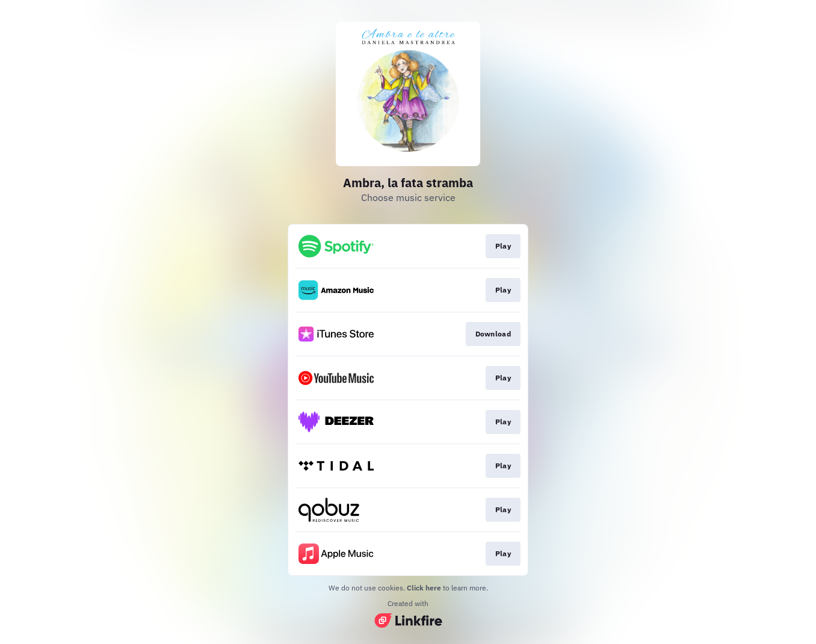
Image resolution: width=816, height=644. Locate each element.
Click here (424, 588)
